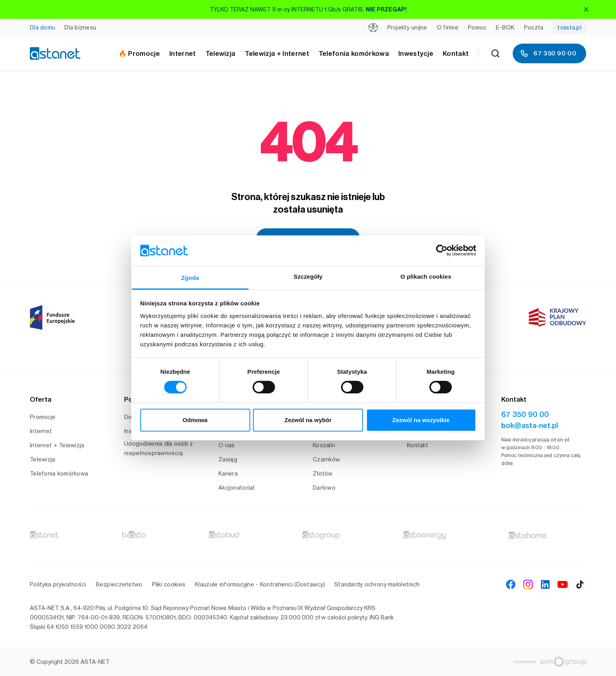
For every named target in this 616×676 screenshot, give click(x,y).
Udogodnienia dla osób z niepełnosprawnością (159, 448)
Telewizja (43, 459)
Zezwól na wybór (308, 420)
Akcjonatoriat (237, 488)
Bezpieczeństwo (119, 584)
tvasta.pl (569, 27)
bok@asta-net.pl (530, 425)
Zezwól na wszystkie (421, 420)
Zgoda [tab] (190, 278)
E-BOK (505, 27)
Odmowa (195, 420)
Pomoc (477, 27)
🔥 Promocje (139, 53)
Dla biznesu (80, 27)
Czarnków (326, 459)
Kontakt (456, 53)
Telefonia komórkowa (354, 53)
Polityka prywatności (58, 584)
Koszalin (324, 445)
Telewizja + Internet (277, 53)
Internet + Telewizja (57, 445)
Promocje (43, 417)
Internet (41, 431)
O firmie (448, 27)
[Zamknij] (586, 9)
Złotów (323, 473)
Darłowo (324, 488)
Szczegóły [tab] (308, 276)
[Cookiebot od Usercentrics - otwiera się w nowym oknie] (442, 250)
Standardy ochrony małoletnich (377, 584)
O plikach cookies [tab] (426, 276)
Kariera (228, 473)
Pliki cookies (169, 584)
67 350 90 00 (548, 53)
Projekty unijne (407, 27)
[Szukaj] (495, 53)
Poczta (534, 27)
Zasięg (228, 459)
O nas (226, 445)
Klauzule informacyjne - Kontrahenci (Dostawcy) (260, 584)
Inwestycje (416, 53)
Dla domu (42, 27)
